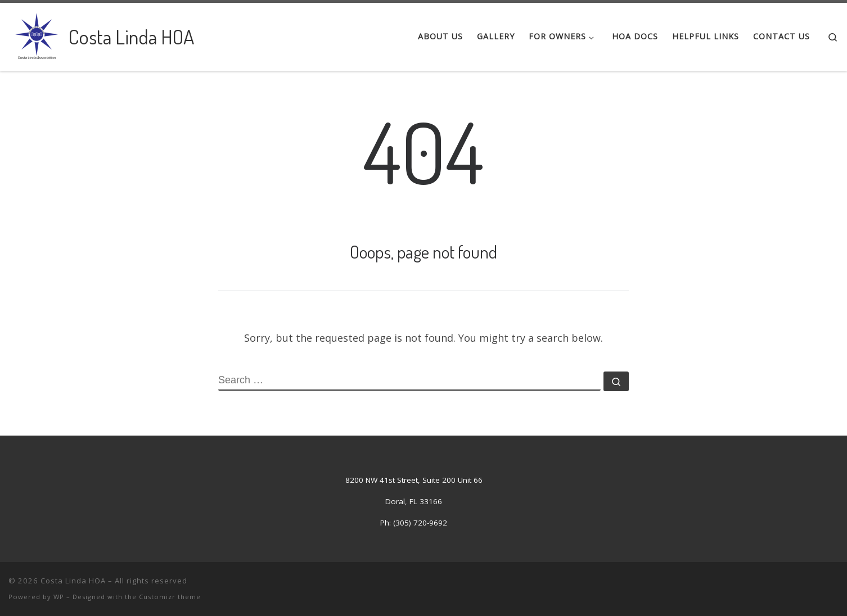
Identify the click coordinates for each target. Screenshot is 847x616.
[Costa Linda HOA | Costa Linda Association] (37, 34)
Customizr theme (170, 597)
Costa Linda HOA (73, 581)
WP (59, 597)
